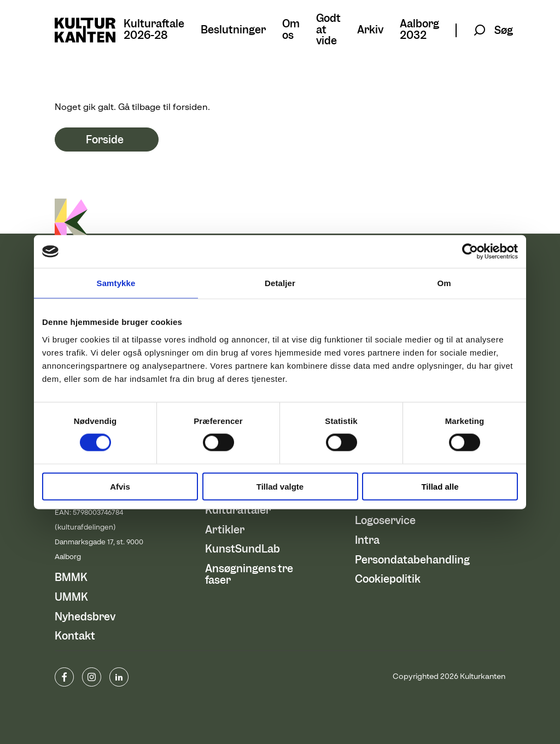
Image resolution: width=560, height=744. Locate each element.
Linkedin (119, 677)
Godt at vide (328, 30)
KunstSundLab (243, 549)
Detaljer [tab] (280, 283)
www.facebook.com (64, 677)
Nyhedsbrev (85, 617)
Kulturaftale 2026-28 (154, 30)
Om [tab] (444, 283)
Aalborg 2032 (419, 30)
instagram (92, 677)
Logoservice (385, 521)
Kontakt (75, 636)
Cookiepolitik (388, 579)
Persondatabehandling (412, 560)
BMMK (71, 577)
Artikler (225, 530)
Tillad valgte (280, 486)
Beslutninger (233, 30)
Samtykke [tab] (116, 283)
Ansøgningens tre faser (249, 574)
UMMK (71, 597)
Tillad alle (440, 486)
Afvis (120, 486)
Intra (367, 540)
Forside (105, 140)
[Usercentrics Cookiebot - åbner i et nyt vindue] (470, 252)
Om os (291, 30)
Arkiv (370, 30)
